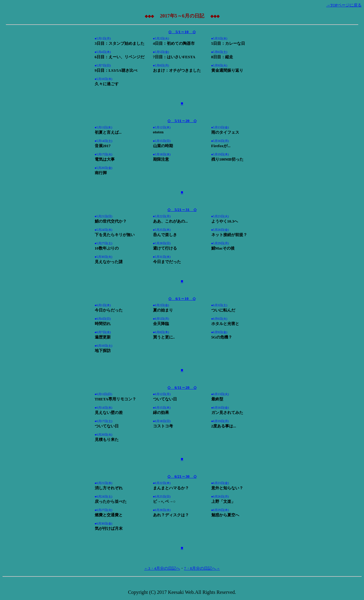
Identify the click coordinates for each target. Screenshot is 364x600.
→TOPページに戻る (344, 5)
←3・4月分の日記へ (162, 568)
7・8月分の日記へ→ (202, 568)
